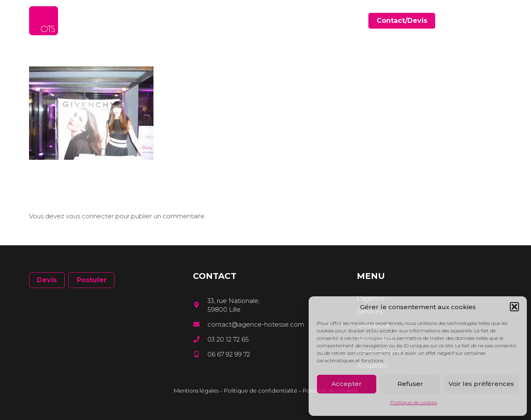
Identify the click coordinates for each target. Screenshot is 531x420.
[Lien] (44, 21)
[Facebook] (475, 21)
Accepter (347, 384)
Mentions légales (196, 391)
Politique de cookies (414, 402)
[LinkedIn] (487, 21)
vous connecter (90, 216)
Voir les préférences (481, 384)
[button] (514, 307)
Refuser (410, 384)
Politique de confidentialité (261, 391)
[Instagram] (499, 21)
